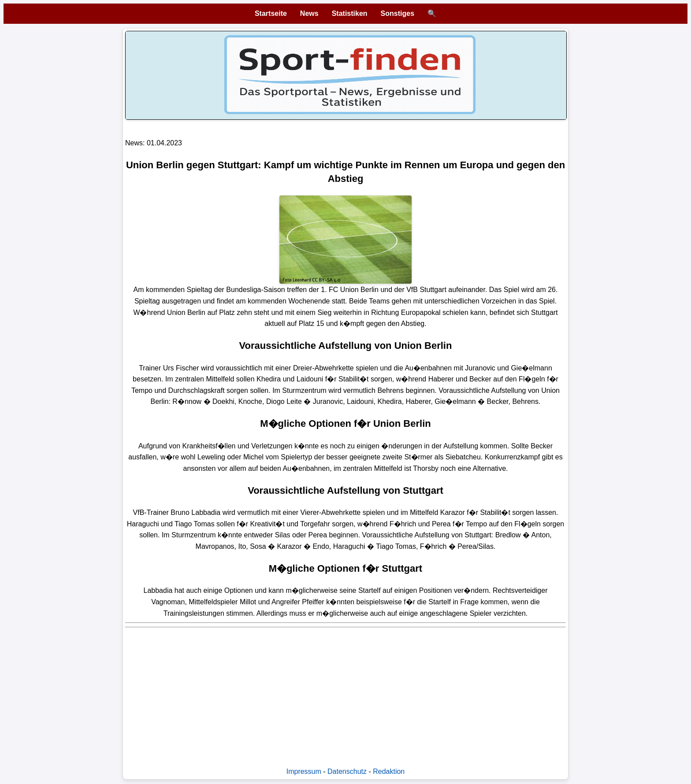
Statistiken (350, 13)
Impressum (304, 771)
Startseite (271, 13)
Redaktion (389, 771)
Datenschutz (347, 771)
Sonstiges (398, 13)
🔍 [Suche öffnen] (432, 13)
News (309, 13)
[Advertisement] (345, 693)
